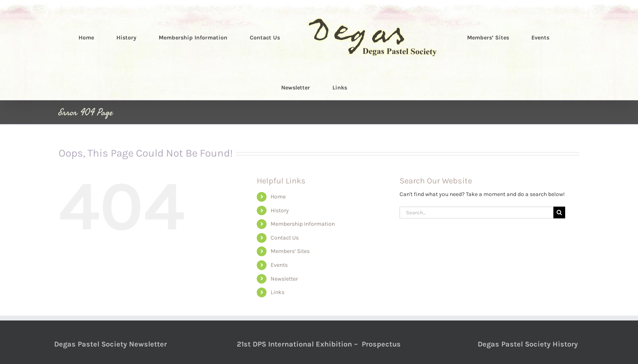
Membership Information (303, 224)
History (280, 210)
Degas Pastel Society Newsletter (110, 344)
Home (278, 197)
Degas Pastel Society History (528, 344)
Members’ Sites (290, 251)
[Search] (559, 213)
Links (277, 292)
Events (279, 265)
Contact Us (285, 238)
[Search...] (476, 213)
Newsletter (284, 279)
